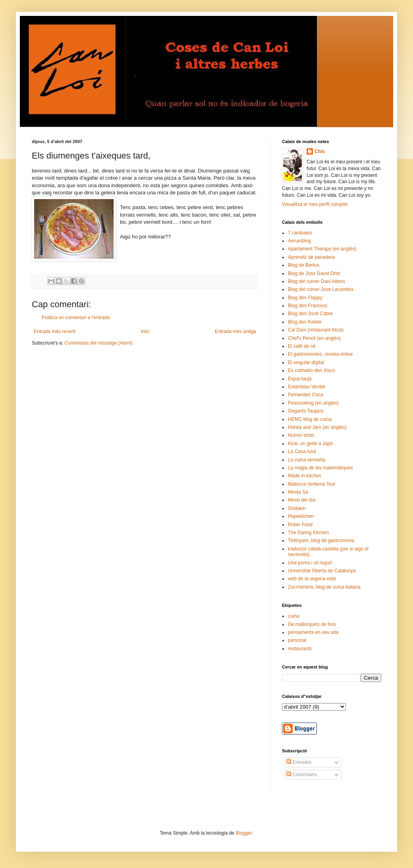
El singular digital (306, 362)
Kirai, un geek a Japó (310, 444)
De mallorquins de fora (312, 624)
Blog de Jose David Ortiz (314, 273)
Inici (145, 331)
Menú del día (302, 500)
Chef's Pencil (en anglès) (314, 338)
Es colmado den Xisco (312, 370)
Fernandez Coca (306, 395)
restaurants (300, 649)
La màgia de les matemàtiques (320, 468)
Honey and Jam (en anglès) (317, 427)
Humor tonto (301, 435)
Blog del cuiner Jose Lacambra (321, 289)
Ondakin (297, 508)
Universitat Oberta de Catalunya (322, 571)
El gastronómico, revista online (320, 354)
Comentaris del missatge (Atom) (98, 343)
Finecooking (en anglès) (313, 403)
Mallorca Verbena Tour (312, 484)
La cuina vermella (307, 460)
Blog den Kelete (305, 322)
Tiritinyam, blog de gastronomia (321, 541)
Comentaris (302, 775)
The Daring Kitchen (308, 533)
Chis (320, 151)
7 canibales (300, 233)
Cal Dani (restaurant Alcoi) (316, 330)
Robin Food (300, 525)
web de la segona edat (312, 579)
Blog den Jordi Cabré (310, 314)
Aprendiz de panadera (311, 257)
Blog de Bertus (304, 265)
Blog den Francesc (308, 306)
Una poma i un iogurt (310, 563)
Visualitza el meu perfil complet (315, 204)
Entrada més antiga (235, 331)
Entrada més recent (55, 331)
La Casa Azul (302, 451)
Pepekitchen (301, 516)
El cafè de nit (302, 346)
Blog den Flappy (305, 298)
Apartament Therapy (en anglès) (322, 249)
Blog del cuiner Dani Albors (317, 281)
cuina (294, 616)
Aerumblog (299, 241)
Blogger (244, 833)
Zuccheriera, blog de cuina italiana (324, 587)
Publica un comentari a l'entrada (76, 318)
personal (297, 640)
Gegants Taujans (306, 411)
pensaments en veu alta (313, 632)
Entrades (299, 762)
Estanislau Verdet (306, 387)
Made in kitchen (305, 476)
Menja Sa (298, 492)
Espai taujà (300, 379)
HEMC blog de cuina (310, 419)
